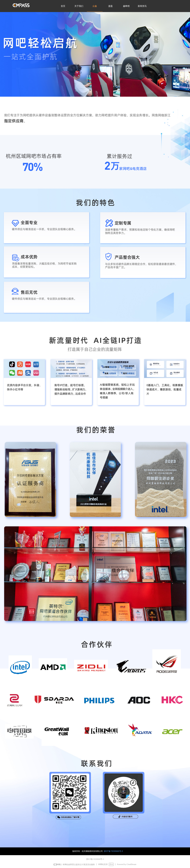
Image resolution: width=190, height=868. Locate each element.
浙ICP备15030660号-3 (113, 851)
